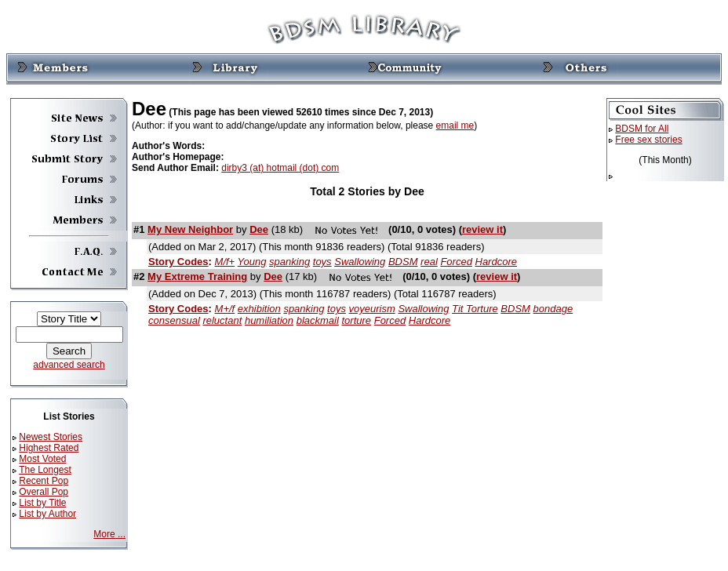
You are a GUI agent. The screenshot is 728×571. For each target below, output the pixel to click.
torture (357, 320)
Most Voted (42, 459)
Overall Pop (44, 492)
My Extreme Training (197, 276)
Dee (259, 229)
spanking (289, 262)
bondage (553, 309)
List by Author (47, 514)
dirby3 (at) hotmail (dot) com (280, 168)
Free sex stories (648, 140)
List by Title (42, 503)
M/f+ (225, 262)
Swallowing (360, 262)
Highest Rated (49, 448)
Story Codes (178, 262)
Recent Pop (44, 481)
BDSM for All (642, 129)
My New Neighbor (190, 229)
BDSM (403, 262)
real (429, 262)
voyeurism (372, 309)
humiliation (269, 320)
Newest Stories (51, 437)
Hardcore (496, 262)
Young (252, 262)
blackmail (318, 320)
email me (455, 125)
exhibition (259, 309)
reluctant (222, 320)
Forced (456, 262)
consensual (174, 320)
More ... (109, 534)
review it (482, 229)
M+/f (225, 309)
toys (322, 262)
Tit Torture (475, 309)
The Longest (45, 470)
